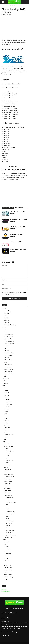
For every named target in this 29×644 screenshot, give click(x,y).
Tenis (5, 432)
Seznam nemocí (8, 570)
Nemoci (6, 551)
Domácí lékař (7, 549)
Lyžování (6, 421)
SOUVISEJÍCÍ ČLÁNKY (8, 208)
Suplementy (7, 484)
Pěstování (7, 472)
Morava (6, 383)
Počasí (6, 348)
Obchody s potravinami (10, 344)
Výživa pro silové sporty (10, 325)
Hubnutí (6, 444)
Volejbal (6, 439)
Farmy (6, 332)
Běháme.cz (4, 590)
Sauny (6, 362)
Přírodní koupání (8, 355)
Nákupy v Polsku (8, 339)
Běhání (6, 390)
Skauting (6, 425)
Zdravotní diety (8, 537)
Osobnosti (7, 346)
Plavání (6, 423)
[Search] (27, 2)
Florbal (6, 411)
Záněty (6, 572)
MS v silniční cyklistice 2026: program (11, 628)
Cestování (7, 397)
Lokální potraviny (8, 334)
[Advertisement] (15, 28)
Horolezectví (7, 418)
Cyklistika (6, 409)
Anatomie (7, 542)
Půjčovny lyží (7, 358)
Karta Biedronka (5, 621)
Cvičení (4, 309)
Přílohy (7, 519)
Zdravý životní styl (9, 577)
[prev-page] (3, 257)
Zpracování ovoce (10, 533)
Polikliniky (7, 351)
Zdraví (4, 540)
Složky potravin (8, 479)
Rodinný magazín (6, 591)
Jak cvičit (6, 318)
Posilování (7, 323)
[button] (3, 2)
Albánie (8, 400)
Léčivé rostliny (8, 465)
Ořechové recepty (10, 512)
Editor (4, 15)
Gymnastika (7, 416)
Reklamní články (8, 360)
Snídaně (8, 526)
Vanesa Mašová (5, 636)
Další (5, 330)
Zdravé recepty (8, 495)
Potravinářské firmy (9, 353)
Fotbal (6, 414)
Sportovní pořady (8, 372)
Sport (4, 386)
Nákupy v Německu (9, 337)
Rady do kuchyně (10, 521)
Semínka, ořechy (10, 460)
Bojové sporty (8, 395)
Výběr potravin (8, 488)
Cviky (5, 316)
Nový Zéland (9, 404)
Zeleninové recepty (11, 528)
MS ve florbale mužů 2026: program (10, 625)
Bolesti (6, 544)
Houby (7, 500)
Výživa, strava (7, 491)
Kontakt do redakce (12, 613)
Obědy (7, 509)
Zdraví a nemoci (8, 575)
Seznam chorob (8, 568)
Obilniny (8, 453)
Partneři (4, 613)
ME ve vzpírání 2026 (16, 242)
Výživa (4, 442)
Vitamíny (6, 486)
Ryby (7, 458)
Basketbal (7, 388)
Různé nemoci (8, 565)
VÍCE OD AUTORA (19, 208)
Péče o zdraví (7, 556)
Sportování (7, 428)
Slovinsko (8, 407)
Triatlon (6, 437)
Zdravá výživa (7, 493)
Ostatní (7, 6)
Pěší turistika (6, 379)
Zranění (6, 579)
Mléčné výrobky (10, 451)
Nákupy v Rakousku (9, 341)
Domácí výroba (10, 498)
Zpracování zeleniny (11, 535)
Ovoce (7, 456)
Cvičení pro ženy (8, 313)
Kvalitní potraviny (8, 446)
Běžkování (7, 393)
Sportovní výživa (8, 481)
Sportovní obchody (9, 369)
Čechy (6, 381)
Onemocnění (7, 554)
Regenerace (7, 563)
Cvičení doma (7, 311)
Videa (5, 376)
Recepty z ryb (9, 523)
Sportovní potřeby (9, 374)
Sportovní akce (14, 6)
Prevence (6, 558)
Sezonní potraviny (9, 474)
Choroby (6, 547)
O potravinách (8, 470)
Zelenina (8, 463)
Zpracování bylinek (10, 530)
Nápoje (8, 507)
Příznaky (6, 561)
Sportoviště (7, 430)
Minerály (6, 467)
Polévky (8, 516)
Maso (7, 449)
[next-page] (5, 257)
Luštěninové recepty (11, 502)
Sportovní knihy (8, 367)
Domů (3, 6)
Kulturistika (7, 320)
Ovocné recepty (10, 514)
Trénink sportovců (9, 435)
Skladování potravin (9, 477)
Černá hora (9, 402)
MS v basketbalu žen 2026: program (10, 632)
